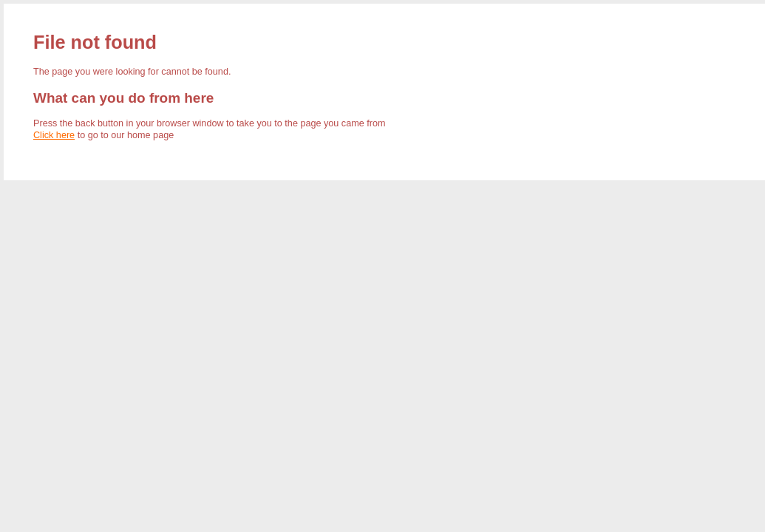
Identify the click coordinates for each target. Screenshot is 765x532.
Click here (54, 135)
